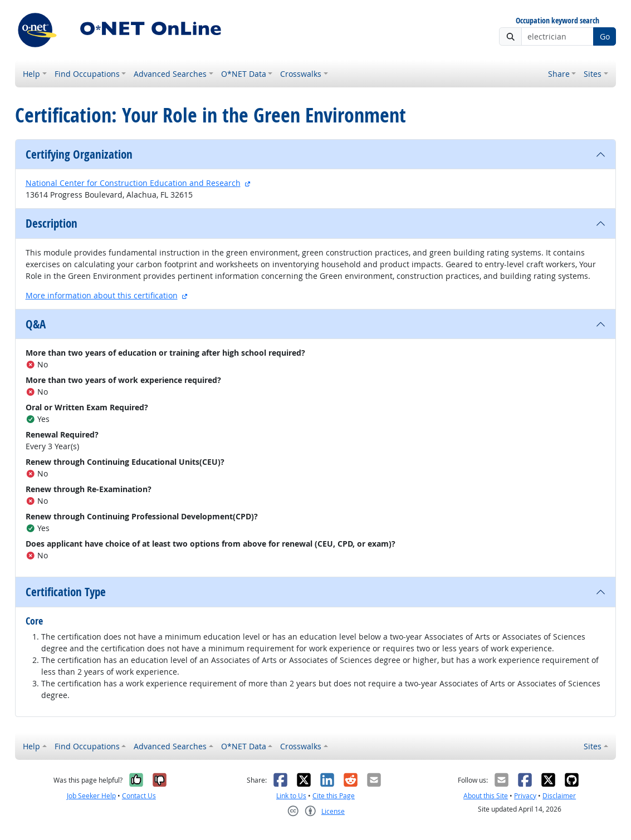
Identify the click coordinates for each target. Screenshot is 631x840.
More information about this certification (102, 295)
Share (559, 74)
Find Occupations (87, 74)
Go (605, 36)
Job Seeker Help (91, 796)
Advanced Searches (170, 74)
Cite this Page (334, 796)
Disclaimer (559, 796)
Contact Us (139, 796)
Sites (593, 74)
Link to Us (291, 796)
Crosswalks (301, 74)
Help (31, 74)
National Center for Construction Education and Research (133, 183)
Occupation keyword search (557, 21)
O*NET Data (244, 74)
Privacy (525, 796)
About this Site (486, 796)
